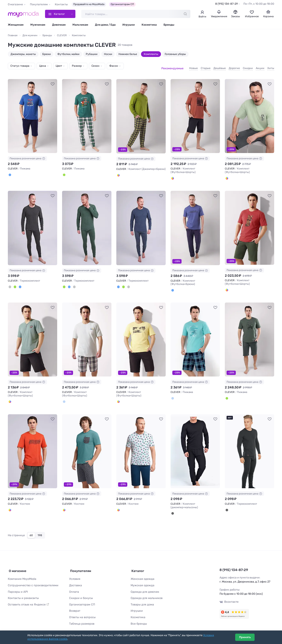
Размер (77, 66)
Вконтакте (229, 597)
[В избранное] (53, 80)
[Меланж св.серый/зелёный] (118, 506)
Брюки (47, 54)
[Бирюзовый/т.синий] (173, 394)
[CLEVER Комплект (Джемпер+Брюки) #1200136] (141, 113)
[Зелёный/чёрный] (10, 398)
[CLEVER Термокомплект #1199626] (33, 224)
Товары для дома (142, 599)
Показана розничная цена (27, 155)
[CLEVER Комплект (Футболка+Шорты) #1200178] (195, 113)
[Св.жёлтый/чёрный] (118, 398)
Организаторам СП (122, 4)
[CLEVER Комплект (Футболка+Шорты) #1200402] (249, 113)
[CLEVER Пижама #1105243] (249, 336)
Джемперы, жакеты (23, 54)
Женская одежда (142, 574)
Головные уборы (175, 54)
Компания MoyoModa (22, 574)
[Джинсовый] (173, 287)
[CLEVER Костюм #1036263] (33, 447)
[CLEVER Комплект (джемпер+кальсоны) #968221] (195, 447)
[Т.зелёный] (15, 283)
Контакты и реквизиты (23, 592)
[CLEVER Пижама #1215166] (33, 113)
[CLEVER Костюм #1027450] (87, 447)
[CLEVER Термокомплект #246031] (249, 447)
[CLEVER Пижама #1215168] (87, 113)
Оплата (74, 586)
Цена (43, 66)
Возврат (75, 605)
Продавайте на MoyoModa (89, 4)
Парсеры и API (17, 586)
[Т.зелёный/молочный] (64, 171)
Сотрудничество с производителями (32, 580)
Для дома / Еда (105, 25)
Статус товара (20, 66)
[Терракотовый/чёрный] (173, 175)
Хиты (271, 66)
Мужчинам (38, 25)
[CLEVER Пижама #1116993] (195, 336)
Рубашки (92, 54)
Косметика (149, 25)
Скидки (248, 66)
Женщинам (16, 25)
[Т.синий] (20, 283)
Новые (193, 66)
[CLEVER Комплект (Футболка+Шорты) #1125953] (33, 336)
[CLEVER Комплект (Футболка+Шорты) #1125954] (87, 336)
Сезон (95, 66)
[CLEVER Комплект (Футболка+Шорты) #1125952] (249, 224)
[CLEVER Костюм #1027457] (141, 447)
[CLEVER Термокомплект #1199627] (87, 224)
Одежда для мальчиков (146, 592)
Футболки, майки (68, 54)
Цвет (59, 66)
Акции (260, 66)
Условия (75, 574)
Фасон (114, 66)
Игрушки (129, 25)
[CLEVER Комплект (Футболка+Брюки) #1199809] (195, 224)
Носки (108, 54)
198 (40, 531)
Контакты (61, 4)
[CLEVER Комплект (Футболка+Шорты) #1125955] (141, 336)
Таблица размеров (81, 617)
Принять (245, 637)
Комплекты (151, 54)
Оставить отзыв (28, 599)
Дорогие (234, 66)
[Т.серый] (10, 283)
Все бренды (138, 617)
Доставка (75, 580)
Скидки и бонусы (81, 592)
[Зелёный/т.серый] (227, 394)
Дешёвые (220, 66)
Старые (206, 66)
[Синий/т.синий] (10, 171)
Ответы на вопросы (82, 611)
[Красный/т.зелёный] (227, 286)
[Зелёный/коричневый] (118, 172)
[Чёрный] (173, 509)
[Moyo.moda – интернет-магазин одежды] (23, 14)
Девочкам (59, 25)
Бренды (169, 25)
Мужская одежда (142, 580)
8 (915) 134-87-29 (226, 4)
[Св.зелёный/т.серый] (227, 175)
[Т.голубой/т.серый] (64, 506)
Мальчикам (80, 25)
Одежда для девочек (144, 586)
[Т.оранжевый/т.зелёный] (10, 506)
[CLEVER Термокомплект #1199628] (141, 224)
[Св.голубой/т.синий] (64, 398)
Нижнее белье (128, 54)
